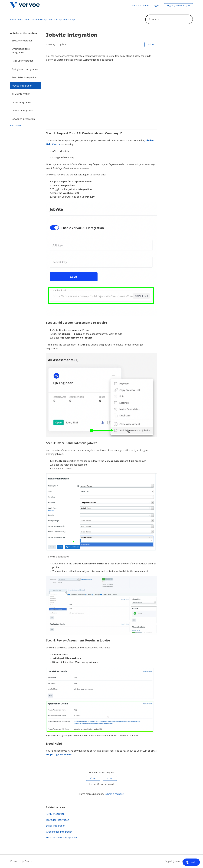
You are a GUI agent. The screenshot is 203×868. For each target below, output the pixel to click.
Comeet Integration (23, 110)
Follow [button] (151, 44)
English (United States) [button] (177, 6)
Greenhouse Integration (59, 832)
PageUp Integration (23, 61)
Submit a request (141, 5)
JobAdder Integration (23, 119)
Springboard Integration (25, 69)
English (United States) (178, 861)
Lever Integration (21, 102)
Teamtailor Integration (24, 77)
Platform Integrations (43, 19)
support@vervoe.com (59, 754)
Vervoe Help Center (20, 19)
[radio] (93, 778)
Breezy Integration (22, 40)
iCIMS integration (21, 94)
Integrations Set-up (65, 19)
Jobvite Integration (22, 86)
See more (15, 125)
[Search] (169, 19)
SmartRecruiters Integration (21, 51)
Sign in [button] (157, 5)
